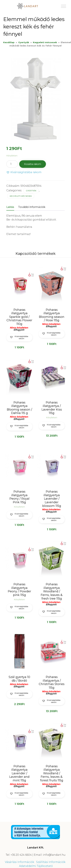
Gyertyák (24, 42)
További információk (32, 207)
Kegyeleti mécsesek (45, 42)
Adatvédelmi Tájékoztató (36, 866)
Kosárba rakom (33, 164)
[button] (24, 172)
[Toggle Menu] (64, 6)
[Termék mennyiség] (12, 164)
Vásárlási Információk (20, 862)
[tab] (12, 207)
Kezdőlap (9, 42)
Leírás (10, 207)
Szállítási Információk (51, 862)
